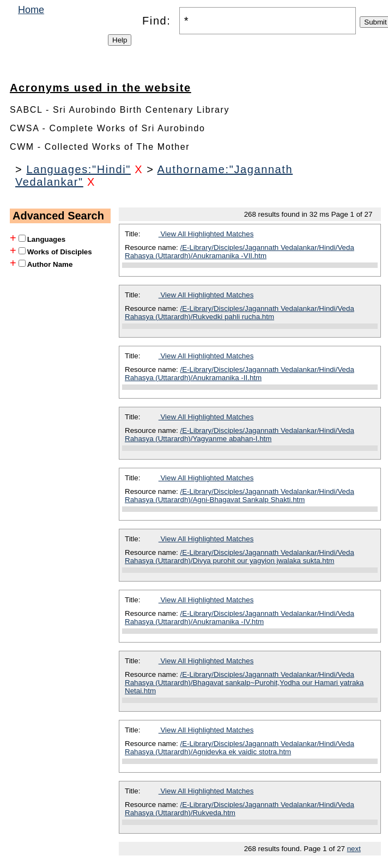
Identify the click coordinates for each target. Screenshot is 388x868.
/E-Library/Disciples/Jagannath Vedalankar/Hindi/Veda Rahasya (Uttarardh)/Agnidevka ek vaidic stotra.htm (240, 748)
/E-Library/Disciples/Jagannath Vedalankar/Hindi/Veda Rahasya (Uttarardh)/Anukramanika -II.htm (240, 374)
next (354, 849)
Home (31, 10)
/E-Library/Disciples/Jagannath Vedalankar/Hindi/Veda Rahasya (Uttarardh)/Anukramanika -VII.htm (240, 252)
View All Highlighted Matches (206, 234)
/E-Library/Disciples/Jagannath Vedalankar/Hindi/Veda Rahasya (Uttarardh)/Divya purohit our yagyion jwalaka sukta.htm (240, 557)
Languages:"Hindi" (78, 169)
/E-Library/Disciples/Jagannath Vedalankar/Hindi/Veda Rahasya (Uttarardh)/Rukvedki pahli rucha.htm (240, 313)
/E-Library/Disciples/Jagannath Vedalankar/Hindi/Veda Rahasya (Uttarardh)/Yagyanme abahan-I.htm (240, 435)
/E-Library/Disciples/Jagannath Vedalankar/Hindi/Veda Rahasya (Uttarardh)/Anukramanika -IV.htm (240, 618)
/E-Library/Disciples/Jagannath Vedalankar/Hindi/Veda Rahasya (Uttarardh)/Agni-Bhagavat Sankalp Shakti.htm (240, 496)
